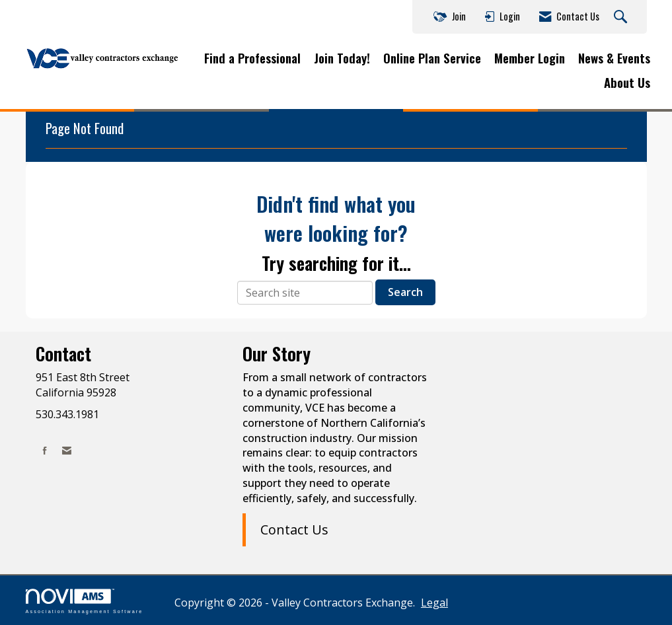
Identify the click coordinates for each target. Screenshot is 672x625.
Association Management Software (85, 601)
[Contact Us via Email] (67, 450)
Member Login (530, 58)
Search (405, 292)
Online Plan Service (432, 58)
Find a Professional (252, 58)
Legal (434, 603)
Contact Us (294, 530)
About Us (627, 83)
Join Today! (342, 58)
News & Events (614, 58)
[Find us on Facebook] (45, 450)
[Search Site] (622, 17)
